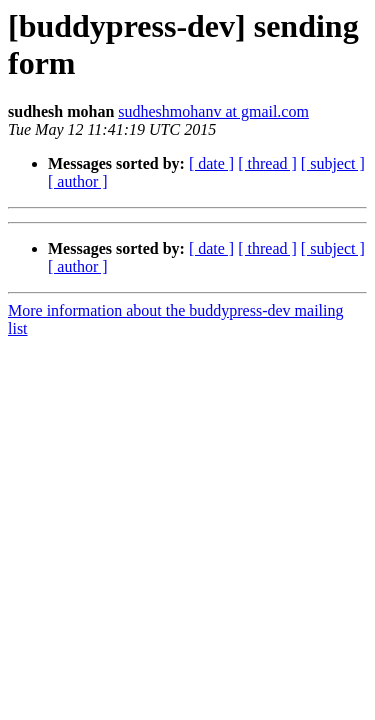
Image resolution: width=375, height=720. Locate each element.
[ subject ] (333, 163)
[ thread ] (267, 163)
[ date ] (211, 163)
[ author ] (78, 181)
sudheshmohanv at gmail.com (213, 111)
